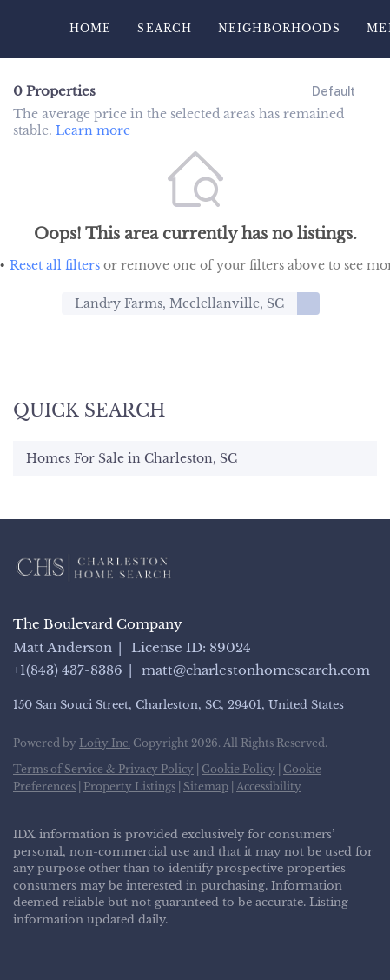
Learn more (93, 130)
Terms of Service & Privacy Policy (103, 769)
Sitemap (206, 787)
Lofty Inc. (105, 743)
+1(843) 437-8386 (68, 670)
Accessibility (269, 787)
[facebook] (22, 945)
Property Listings (129, 787)
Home (90, 28)
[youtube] (161, 945)
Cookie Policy (238, 769)
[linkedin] (56, 945)
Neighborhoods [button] (279, 28)
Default (334, 91)
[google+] (195, 945)
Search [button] (165, 28)
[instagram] (126, 945)
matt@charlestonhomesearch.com (256, 670)
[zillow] (91, 945)
